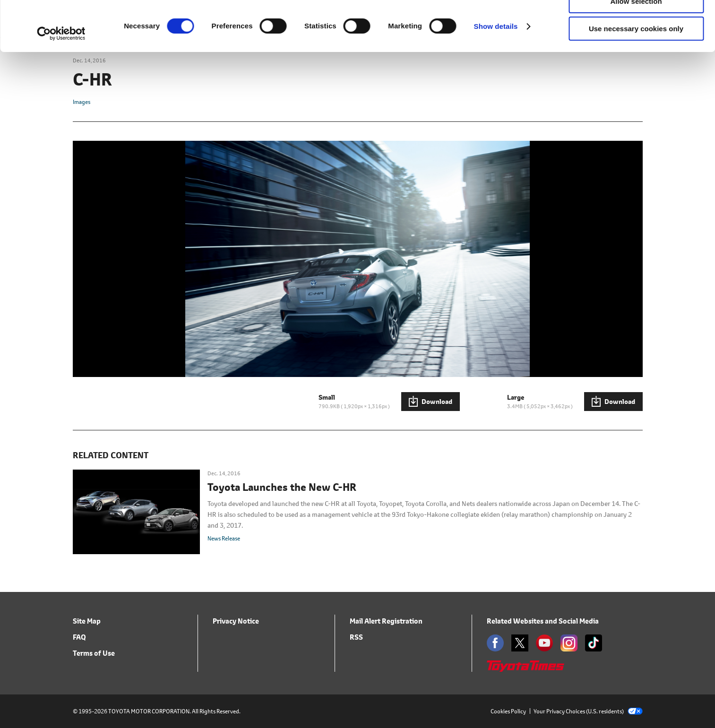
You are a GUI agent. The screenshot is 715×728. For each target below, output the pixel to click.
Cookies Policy (508, 711)
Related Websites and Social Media (543, 621)
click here (438, 46)
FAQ (79, 637)
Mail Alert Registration (386, 621)
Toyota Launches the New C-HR (282, 488)
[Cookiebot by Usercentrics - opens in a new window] (61, 84)
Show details (496, 76)
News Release (224, 538)
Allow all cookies (636, 23)
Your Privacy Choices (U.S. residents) (588, 711)
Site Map (87, 621)
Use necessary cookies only (636, 79)
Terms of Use (94, 653)
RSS (356, 637)
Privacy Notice (236, 621)
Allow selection (636, 51)
